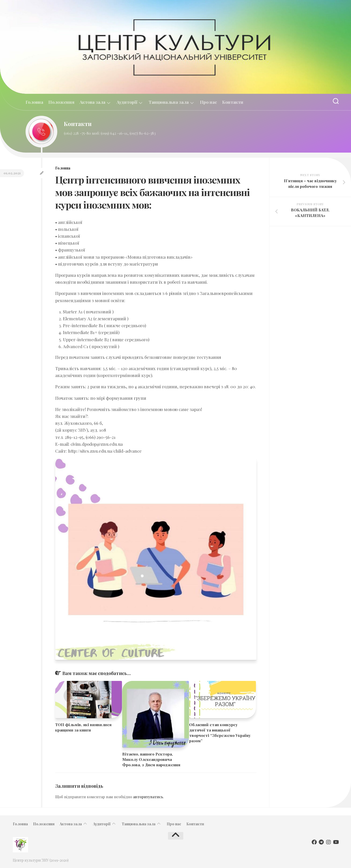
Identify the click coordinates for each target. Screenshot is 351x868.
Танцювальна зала (169, 102)
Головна (34, 102)
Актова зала (92, 102)
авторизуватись (148, 797)
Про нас (208, 102)
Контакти (233, 102)
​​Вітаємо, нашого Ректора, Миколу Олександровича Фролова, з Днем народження (151, 759)
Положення (61, 102)
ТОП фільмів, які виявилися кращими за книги (83, 727)
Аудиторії (127, 102)
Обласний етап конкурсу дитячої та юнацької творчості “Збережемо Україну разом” (220, 733)
